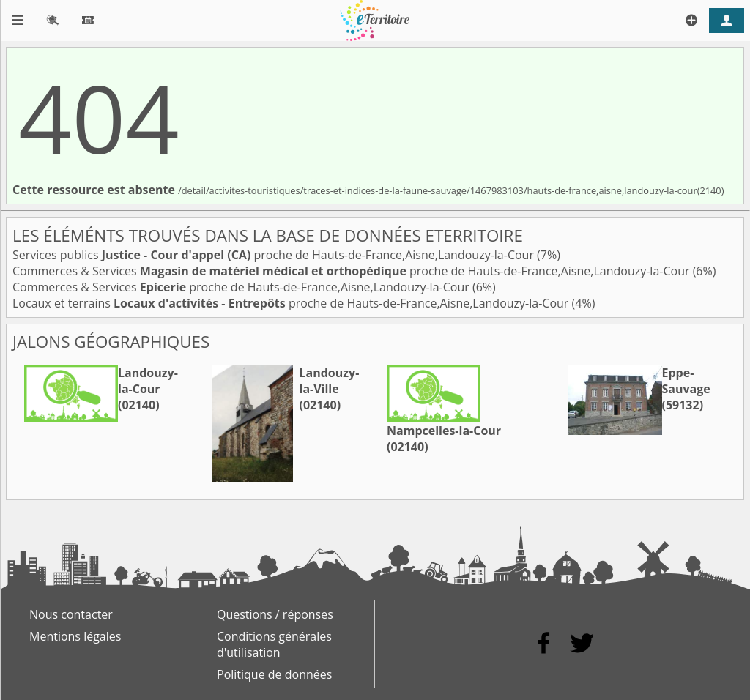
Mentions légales (75, 636)
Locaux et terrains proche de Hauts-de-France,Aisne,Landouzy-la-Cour (292, 303)
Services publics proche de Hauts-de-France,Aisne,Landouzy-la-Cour (275, 255)
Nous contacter (71, 614)
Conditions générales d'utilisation (274, 644)
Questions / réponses (275, 614)
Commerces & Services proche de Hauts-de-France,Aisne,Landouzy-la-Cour (353, 271)
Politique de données (274, 674)
